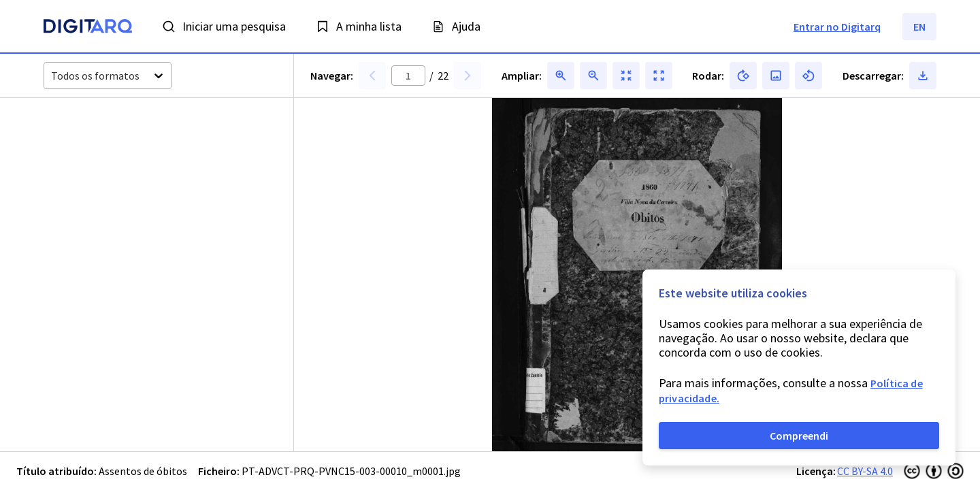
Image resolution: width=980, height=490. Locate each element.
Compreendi (799, 436)
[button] (95, 166)
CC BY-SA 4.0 (865, 471)
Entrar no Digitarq (837, 27)
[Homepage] (88, 28)
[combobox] (52, 76)
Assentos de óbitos (143, 471)
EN (919, 27)
